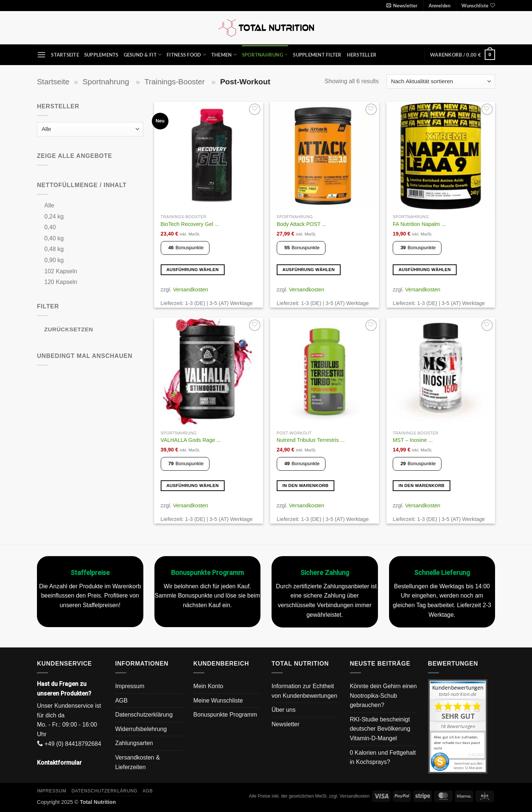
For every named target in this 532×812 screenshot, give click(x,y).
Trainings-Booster (176, 82)
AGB (122, 701)
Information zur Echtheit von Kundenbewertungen (304, 691)
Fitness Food (186, 55)
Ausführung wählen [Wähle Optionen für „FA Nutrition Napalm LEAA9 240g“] (425, 270)
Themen (224, 55)
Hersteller (362, 55)
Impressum (130, 686)
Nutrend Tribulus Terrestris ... (311, 440)
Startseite (65, 55)
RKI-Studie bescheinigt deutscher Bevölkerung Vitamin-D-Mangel (380, 729)
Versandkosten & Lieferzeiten (138, 762)
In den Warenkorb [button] (306, 485)
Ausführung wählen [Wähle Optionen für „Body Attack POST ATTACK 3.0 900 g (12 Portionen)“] (309, 270)
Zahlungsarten (134, 743)
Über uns (284, 710)
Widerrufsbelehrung (141, 729)
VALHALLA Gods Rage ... (191, 440)
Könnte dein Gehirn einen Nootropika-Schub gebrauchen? (383, 696)
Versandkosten (190, 290)
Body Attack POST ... (302, 224)
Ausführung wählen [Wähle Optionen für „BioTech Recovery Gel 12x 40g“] (192, 270)
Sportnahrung (265, 55)
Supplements (101, 55)
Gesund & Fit (143, 55)
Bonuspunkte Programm (225, 715)
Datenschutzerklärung (144, 715)
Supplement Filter (317, 55)
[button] (402, 6)
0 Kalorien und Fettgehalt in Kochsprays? (383, 757)
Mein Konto (208, 686)
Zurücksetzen (69, 329)
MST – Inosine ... (413, 440)
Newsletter (286, 724)
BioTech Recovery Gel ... (190, 224)
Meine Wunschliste (218, 701)
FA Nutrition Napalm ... (419, 224)
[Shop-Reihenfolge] (441, 82)
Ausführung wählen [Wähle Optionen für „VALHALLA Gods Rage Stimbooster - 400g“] (192, 485)
